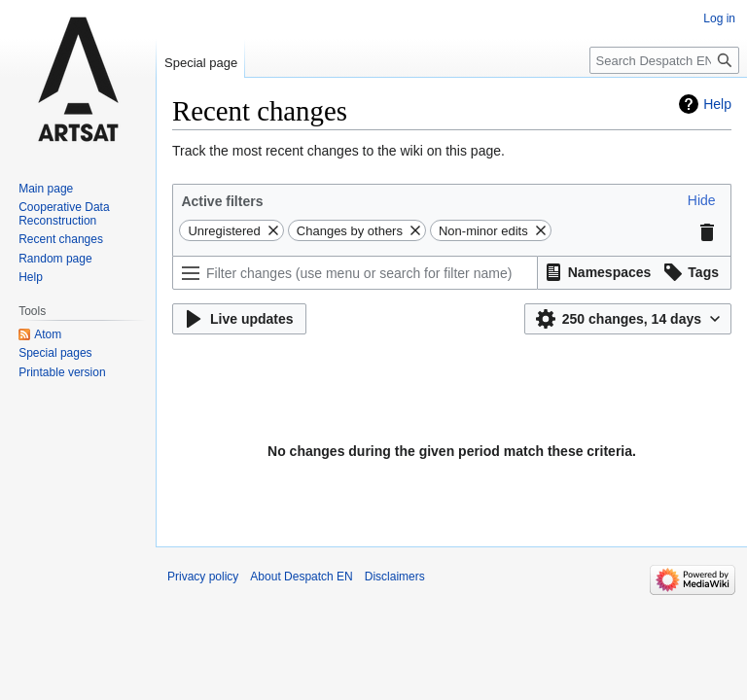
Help (717, 104)
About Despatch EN (301, 577)
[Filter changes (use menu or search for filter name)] (355, 273)
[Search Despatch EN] (664, 60)
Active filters (222, 201)
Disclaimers (395, 577)
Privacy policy (203, 577)
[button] (702, 200)
